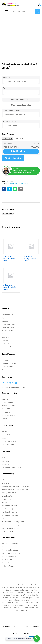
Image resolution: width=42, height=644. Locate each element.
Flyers (4, 318)
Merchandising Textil (9, 506)
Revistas (5, 340)
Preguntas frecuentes (10, 544)
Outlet (4, 518)
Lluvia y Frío (6, 499)
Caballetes (6, 409)
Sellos (4, 370)
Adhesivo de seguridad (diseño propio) (10, 258)
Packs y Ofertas (8, 566)
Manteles (5, 461)
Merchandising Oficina (10, 515)
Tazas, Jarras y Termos (10, 528)
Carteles (5, 321)
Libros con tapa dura (10, 347)
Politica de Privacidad (10, 550)
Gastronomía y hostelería (11, 468)
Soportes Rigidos (8, 445)
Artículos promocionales (11, 480)
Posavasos (6, 464)
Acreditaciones (7, 367)
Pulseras (5, 360)
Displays (5, 399)
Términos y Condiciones (11, 553)
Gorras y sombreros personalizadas (15, 486)
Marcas (4, 502)
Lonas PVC (6, 435)
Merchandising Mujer (10, 512)
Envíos (4, 547)
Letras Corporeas (8, 415)
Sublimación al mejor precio (12, 525)
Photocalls (6, 412)
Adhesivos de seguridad (19, 184)
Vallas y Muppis (8, 402)
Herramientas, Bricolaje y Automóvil (15, 489)
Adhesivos (6, 337)
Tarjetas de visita (8, 315)
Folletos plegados (8, 324)
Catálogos (5, 344)
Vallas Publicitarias (9, 441)
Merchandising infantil (10, 509)
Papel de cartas (8, 331)
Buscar (38, 11)
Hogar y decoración (9, 493)
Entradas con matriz (9, 363)
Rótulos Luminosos (9, 406)
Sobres (4, 334)
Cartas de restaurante (10, 458)
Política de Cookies (9, 556)
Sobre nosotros (8, 560)
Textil (4, 438)
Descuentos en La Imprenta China (15, 563)
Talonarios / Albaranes (10, 327)
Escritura (5, 483)
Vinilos (4, 432)
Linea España (7, 496)
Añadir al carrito (21, 151)
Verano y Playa (7, 531)
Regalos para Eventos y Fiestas (13, 522)
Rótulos (5, 418)
